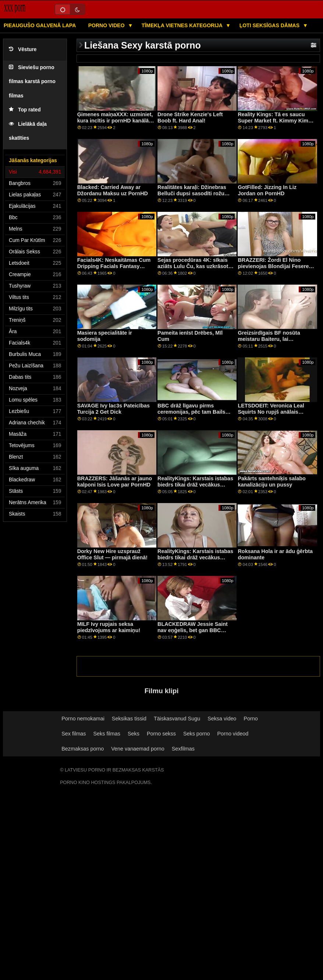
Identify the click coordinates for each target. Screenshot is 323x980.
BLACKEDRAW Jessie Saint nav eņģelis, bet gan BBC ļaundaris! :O (193, 630)
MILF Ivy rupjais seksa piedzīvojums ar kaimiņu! (109, 627)
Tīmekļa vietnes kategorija (183, 25)
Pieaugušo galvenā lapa (40, 25)
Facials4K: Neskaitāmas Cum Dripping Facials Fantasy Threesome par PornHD (114, 266)
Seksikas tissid (129, 719)
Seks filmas (107, 734)
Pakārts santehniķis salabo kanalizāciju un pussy (271, 482)
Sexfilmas (183, 749)
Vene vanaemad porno (138, 749)
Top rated (25, 110)
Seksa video (222, 719)
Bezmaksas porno (83, 749)
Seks (134, 734)
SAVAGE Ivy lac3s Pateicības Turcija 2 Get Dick (113, 409)
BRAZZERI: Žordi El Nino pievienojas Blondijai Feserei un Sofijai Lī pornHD (274, 266)
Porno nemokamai (83, 719)
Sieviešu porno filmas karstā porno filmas (32, 82)
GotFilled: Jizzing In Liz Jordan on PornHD (267, 190)
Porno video (107, 25)
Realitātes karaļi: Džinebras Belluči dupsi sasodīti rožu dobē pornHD (192, 193)
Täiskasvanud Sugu (177, 719)
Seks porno (197, 734)
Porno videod (233, 734)
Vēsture (23, 49)
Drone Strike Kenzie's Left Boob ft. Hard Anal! (190, 117)
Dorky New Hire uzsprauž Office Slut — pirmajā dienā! (113, 554)
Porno (251, 719)
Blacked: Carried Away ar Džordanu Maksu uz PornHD (113, 190)
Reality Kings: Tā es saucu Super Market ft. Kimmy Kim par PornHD (273, 120)
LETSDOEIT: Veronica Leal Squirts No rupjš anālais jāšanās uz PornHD (271, 412)
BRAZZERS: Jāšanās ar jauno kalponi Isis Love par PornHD (115, 482)
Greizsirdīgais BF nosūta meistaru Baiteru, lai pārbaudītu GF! (269, 339)
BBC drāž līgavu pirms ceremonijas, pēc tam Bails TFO (191, 412)
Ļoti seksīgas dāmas (270, 25)
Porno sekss (161, 734)
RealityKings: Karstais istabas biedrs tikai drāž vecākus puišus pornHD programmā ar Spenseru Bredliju (195, 488)
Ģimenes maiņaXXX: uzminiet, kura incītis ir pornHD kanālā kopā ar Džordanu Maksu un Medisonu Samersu (115, 124)
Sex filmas (74, 734)
